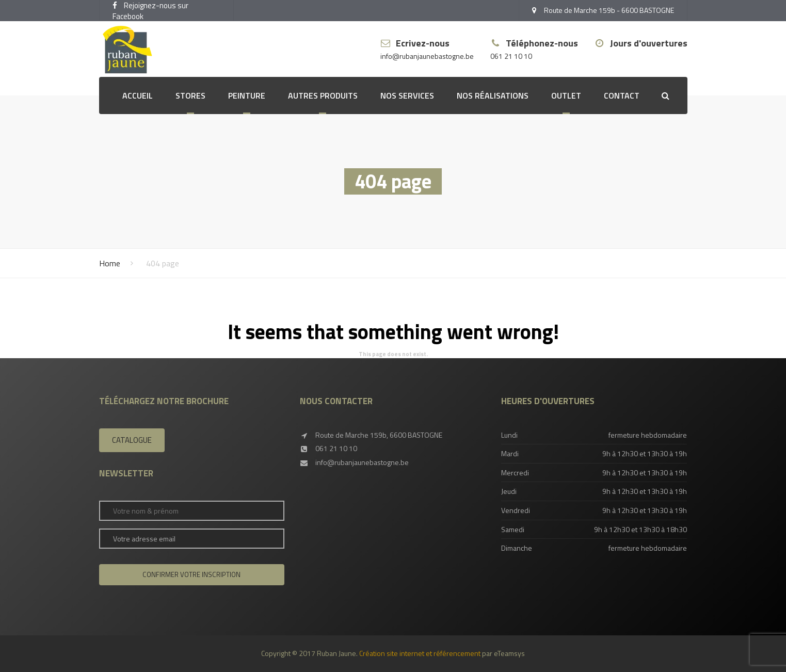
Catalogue (132, 440)
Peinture (247, 95)
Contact (622, 95)
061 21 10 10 (511, 57)
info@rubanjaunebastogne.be (427, 57)
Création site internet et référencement (420, 653)
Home (110, 263)
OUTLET (566, 95)
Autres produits (323, 95)
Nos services (407, 95)
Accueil (138, 95)
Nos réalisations (493, 95)
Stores (190, 95)
